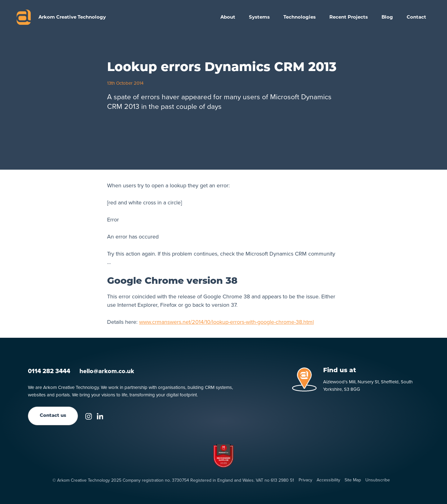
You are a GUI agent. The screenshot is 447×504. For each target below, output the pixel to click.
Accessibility (328, 480)
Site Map (353, 480)
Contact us (53, 416)
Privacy (305, 480)
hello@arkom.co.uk (107, 371)
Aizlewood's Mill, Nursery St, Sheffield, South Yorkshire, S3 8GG (368, 386)
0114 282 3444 (49, 371)
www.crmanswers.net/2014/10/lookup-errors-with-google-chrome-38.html (226, 322)
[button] (259, 17)
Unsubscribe (378, 480)
